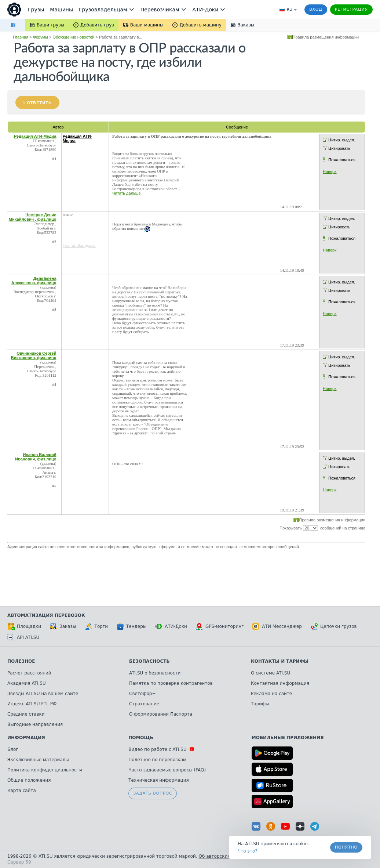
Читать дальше (127, 193)
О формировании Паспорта (161, 714)
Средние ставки (26, 714)
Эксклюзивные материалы (38, 760)
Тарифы (260, 704)
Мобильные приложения (288, 738)
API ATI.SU (23, 637)
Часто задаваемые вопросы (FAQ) (167, 770)
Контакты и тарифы (280, 661)
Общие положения (29, 780)
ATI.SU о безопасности (155, 673)
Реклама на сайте (271, 694)
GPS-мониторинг (220, 626)
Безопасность (149, 661)
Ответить (39, 103)
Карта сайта (22, 791)
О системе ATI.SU (271, 673)
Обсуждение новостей (74, 37)
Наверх (330, 171)
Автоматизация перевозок (46, 615)
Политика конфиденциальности (45, 770)
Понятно (346, 847)
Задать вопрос (153, 793)
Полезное (21, 661)
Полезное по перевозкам (157, 760)
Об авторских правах (223, 856)
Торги (96, 626)
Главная (21, 37)
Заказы (63, 626)
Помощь (141, 738)
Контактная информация (280, 683)
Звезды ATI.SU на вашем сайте (43, 694)
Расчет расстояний (29, 673)
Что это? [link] (248, 851)
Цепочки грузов (334, 626)
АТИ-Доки (171, 626)
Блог (13, 749)
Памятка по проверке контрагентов (171, 683)
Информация (26, 738)
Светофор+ (142, 694)
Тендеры (131, 626)
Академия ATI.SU (27, 683)
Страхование (144, 704)
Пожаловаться (342, 160)
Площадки (24, 626)
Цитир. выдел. (342, 140)
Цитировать (339, 148)
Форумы (41, 37)
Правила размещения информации (326, 37)
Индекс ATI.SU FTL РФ (32, 704)
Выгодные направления (35, 724)
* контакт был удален (80, 246)
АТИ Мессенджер (277, 626)
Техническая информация (159, 780)
